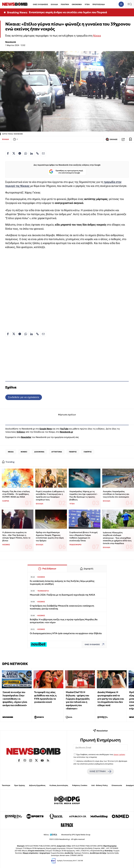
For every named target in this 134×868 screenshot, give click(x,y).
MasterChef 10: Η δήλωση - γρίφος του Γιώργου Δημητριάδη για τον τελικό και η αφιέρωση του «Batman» (78, 700)
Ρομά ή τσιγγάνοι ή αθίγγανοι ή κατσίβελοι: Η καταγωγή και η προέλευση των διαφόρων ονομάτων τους (50, 495)
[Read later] (130, 139)
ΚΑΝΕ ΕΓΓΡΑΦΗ (100, 771)
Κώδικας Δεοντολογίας (59, 785)
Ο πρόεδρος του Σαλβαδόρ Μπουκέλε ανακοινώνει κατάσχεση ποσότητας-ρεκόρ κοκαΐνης (62, 607)
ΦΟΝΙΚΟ (24, 452)
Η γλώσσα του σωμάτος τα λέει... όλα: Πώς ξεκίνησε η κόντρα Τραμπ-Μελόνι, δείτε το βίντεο (16, 536)
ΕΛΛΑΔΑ (54, 4)
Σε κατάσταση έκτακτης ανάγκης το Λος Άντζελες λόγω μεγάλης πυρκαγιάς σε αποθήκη (62, 583)
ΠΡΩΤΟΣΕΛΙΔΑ (99, 4)
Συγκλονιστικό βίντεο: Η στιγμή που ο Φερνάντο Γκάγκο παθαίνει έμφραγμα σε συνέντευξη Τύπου (83, 536)
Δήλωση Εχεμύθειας (37, 785)
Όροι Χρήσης (20, 785)
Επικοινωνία (117, 785)
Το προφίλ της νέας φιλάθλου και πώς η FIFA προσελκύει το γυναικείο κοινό (45, 697)
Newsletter (26, 437)
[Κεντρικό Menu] (130, 4)
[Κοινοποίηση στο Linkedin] (32, 153)
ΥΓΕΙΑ (87, 4)
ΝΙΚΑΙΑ (11, 452)
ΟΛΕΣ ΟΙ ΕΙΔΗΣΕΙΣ (40, 4)
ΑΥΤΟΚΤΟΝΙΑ (57, 452)
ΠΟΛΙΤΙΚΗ (65, 4)
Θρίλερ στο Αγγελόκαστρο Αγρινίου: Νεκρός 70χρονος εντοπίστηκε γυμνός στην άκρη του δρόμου (50, 536)
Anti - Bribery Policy (99, 785)
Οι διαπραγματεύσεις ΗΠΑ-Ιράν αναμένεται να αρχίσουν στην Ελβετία (66, 633)
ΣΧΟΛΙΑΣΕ (112, 139)
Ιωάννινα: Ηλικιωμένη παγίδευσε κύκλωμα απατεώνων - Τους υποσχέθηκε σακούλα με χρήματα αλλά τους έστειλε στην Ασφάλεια (117, 538)
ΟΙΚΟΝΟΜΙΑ (77, 4)
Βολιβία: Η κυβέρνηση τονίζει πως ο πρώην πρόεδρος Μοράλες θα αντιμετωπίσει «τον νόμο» (64, 621)
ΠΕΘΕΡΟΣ (73, 452)
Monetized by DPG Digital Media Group (76, 835)
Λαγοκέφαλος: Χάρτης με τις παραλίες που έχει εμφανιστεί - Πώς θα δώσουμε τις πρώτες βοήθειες (84, 495)
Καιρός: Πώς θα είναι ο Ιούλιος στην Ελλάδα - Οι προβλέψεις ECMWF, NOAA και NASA (16, 494)
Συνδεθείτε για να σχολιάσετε (24, 397)
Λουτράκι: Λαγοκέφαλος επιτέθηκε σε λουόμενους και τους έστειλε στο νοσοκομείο (116, 494)
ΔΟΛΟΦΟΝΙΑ (39, 452)
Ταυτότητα (6, 785)
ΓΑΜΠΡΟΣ (88, 452)
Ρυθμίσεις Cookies (80, 785)
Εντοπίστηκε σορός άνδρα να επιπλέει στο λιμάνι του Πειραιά (68, 12)
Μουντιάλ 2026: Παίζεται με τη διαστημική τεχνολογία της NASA (62, 595)
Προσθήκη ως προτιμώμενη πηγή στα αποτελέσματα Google (66, 172)
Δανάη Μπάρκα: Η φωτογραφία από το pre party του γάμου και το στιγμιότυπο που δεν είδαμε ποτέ (111, 699)
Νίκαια (97, 36)
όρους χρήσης (119, 754)
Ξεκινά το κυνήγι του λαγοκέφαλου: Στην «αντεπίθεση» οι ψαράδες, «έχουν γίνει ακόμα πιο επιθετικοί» (15, 699)
